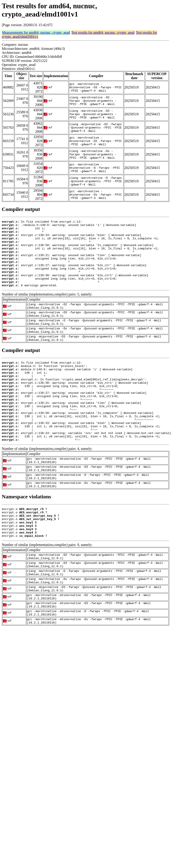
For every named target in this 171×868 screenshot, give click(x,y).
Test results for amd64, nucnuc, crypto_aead (103, 33)
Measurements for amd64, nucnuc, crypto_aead (36, 33)
